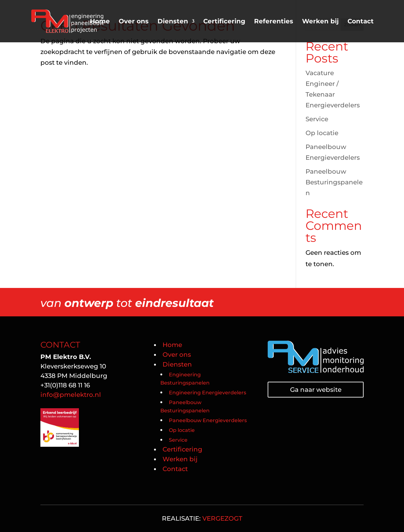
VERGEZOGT (222, 518)
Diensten (173, 22)
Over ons (134, 22)
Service (317, 119)
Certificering (224, 22)
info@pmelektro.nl (71, 395)
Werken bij (320, 22)
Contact (361, 22)
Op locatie (322, 133)
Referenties (274, 22)
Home (100, 22)
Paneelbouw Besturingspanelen (334, 182)
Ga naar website (316, 390)
